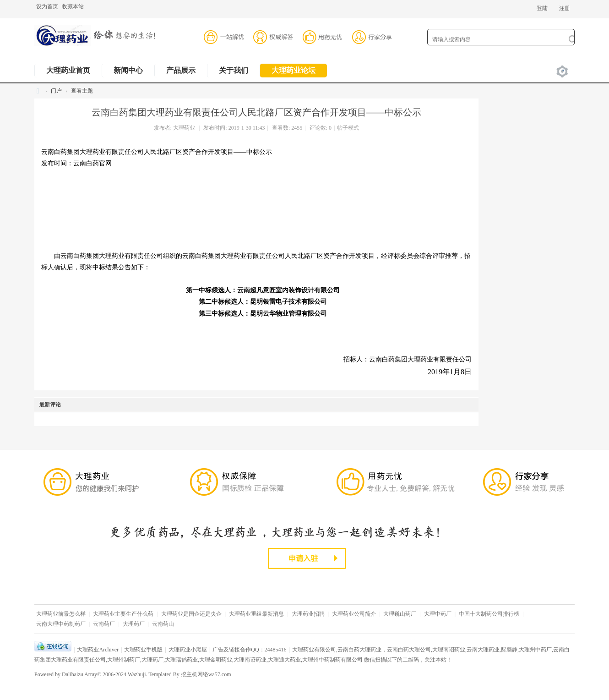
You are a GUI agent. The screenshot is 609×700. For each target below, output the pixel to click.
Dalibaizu (73, 674)
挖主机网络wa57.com (206, 674)
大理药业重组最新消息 (256, 614)
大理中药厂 (438, 614)
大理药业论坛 (294, 70)
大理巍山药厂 (400, 614)
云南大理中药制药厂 (61, 624)
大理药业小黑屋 (188, 650)
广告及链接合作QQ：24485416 (249, 650)
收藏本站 (73, 6)
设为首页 (47, 6)
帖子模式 (348, 128)
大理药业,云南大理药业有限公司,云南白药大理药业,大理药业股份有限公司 (38, 91)
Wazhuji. (138, 674)
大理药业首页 (68, 70)
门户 (56, 91)
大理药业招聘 (308, 614)
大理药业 (184, 128)
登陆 (542, 8)
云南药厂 (104, 624)
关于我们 (234, 70)
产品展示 (181, 70)
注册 (565, 8)
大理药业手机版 (143, 650)
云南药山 (163, 624)
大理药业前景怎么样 (61, 614)
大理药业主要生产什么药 (123, 614)
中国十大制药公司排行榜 (489, 614)
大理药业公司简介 (354, 614)
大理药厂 (134, 624)
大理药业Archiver (98, 650)
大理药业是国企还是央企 (191, 614)
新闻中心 (128, 70)
